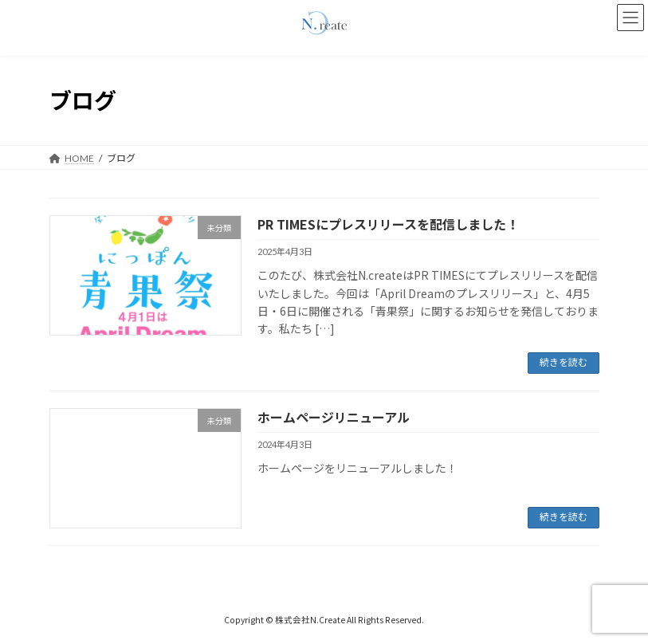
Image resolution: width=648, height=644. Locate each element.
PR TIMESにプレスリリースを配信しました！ (388, 224)
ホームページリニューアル (334, 417)
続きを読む (564, 362)
